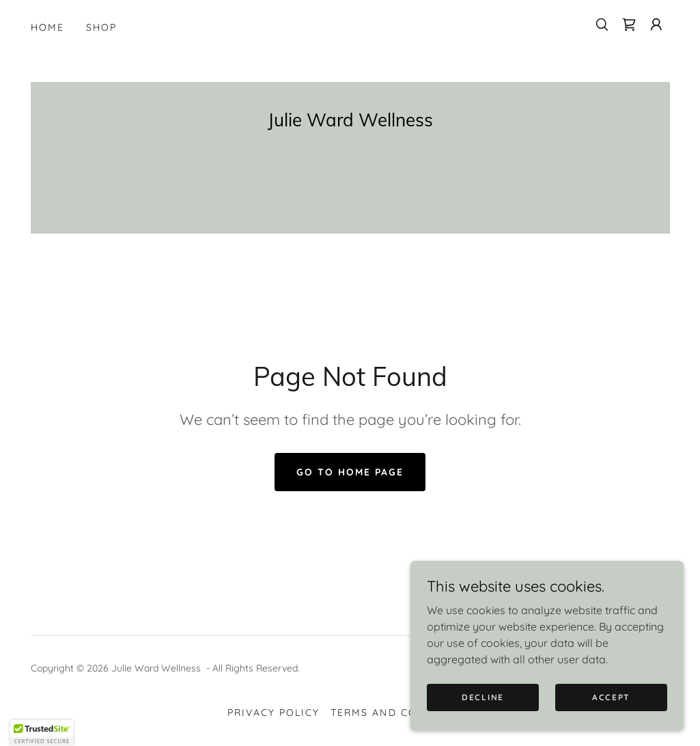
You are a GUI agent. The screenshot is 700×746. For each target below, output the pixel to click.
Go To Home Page (350, 472)
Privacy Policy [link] (274, 713)
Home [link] (47, 27)
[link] (629, 25)
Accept (611, 697)
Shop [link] (101, 27)
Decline (483, 697)
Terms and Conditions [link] (401, 713)
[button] (656, 25)
